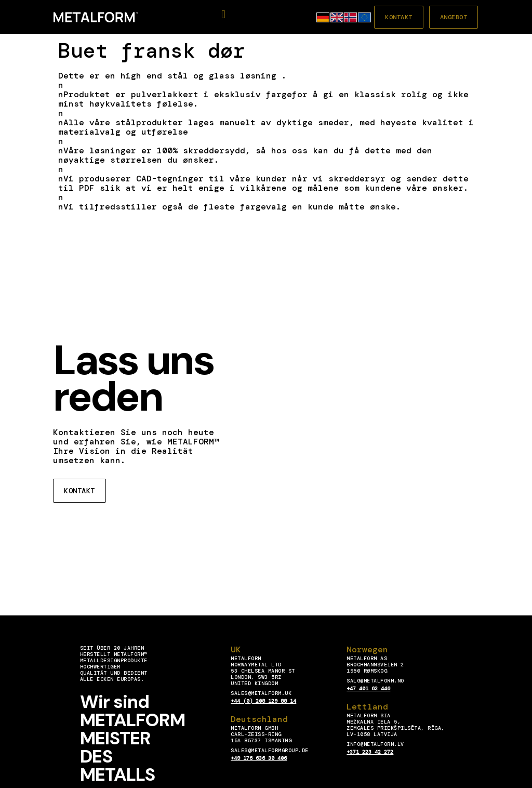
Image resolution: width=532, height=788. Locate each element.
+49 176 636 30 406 (259, 758)
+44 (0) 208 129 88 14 (263, 701)
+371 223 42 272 (370, 752)
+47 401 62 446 (368, 688)
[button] (224, 15)
